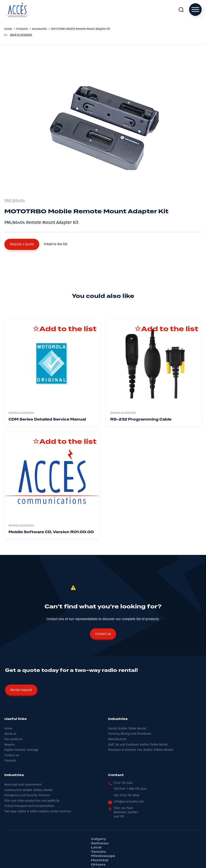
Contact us (12, 755)
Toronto (98, 852)
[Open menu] (195, 10)
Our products (13, 739)
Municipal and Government (23, 785)
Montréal (100, 860)
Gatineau (100, 843)
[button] (22, 244)
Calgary (98, 839)
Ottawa (98, 865)
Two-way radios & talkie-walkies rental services (38, 811)
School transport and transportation (29, 806)
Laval (96, 848)
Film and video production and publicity (32, 801)
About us (10, 734)
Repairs (10, 745)
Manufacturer (117, 739)
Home (8, 729)
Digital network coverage (21, 750)
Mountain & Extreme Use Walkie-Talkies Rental (141, 750)
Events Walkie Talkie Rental (127, 729)
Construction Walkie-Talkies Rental (28, 790)
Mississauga (103, 856)
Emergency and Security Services (27, 795)
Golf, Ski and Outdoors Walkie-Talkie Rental (138, 745)
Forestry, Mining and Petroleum (130, 734)
